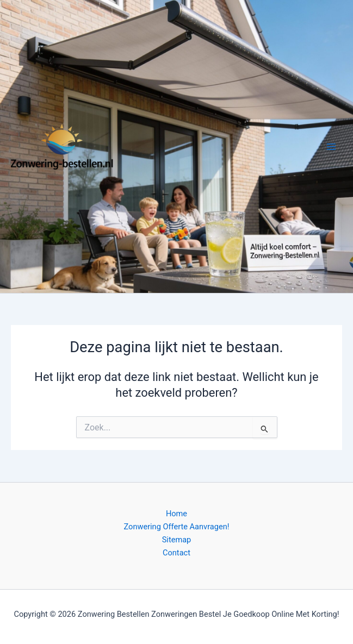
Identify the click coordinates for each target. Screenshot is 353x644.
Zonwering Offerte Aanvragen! (177, 527)
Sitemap (177, 540)
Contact (176, 553)
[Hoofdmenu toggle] (331, 146)
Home (176, 514)
